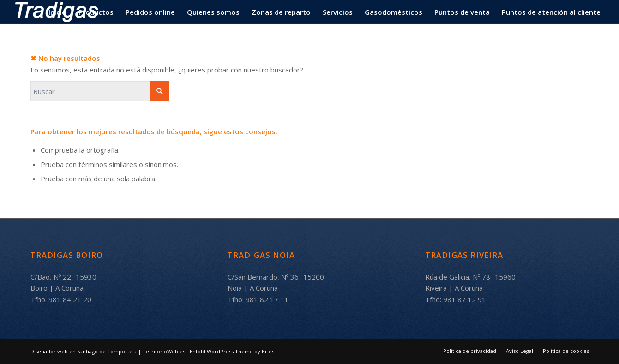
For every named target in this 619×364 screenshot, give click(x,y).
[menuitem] (57, 12)
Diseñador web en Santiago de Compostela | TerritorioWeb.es (108, 351)
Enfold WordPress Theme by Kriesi (233, 351)
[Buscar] (100, 91)
